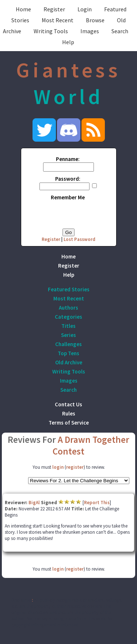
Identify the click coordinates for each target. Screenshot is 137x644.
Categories (68, 317)
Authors (68, 308)
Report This (97, 503)
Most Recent (58, 20)
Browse (95, 20)
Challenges (68, 344)
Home (23, 9)
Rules (69, 413)
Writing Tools (51, 31)
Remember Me (68, 197)
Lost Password (79, 239)
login (58, 467)
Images (90, 31)
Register (54, 9)
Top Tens (68, 353)
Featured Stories (69, 289)
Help (68, 42)
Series (68, 335)
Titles (68, 326)
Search (120, 31)
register (75, 467)
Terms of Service (69, 423)
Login (85, 9)
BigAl (34, 503)
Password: (68, 179)
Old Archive (69, 362)
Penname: (68, 159)
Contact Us (68, 404)
